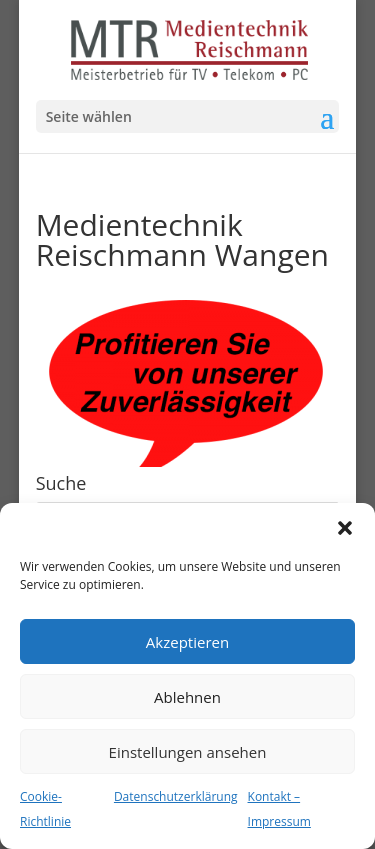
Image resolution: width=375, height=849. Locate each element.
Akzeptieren (187, 642)
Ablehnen (187, 697)
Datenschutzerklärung (176, 796)
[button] (345, 528)
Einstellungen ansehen (188, 752)
